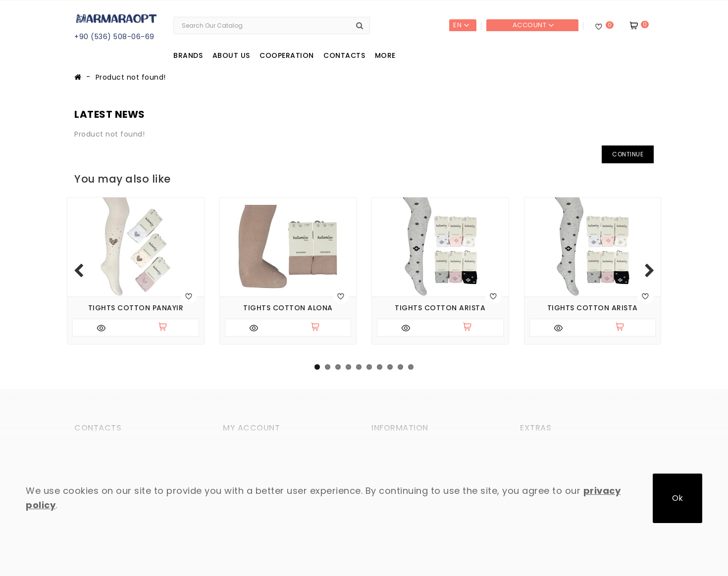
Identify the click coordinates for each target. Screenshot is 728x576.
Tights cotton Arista (440, 308)
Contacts (344, 55)
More (385, 55)
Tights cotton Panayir (136, 308)
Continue (628, 154)
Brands (188, 55)
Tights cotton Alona (288, 308)
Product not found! (131, 77)
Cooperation (287, 55)
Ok (677, 498)
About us (231, 55)
